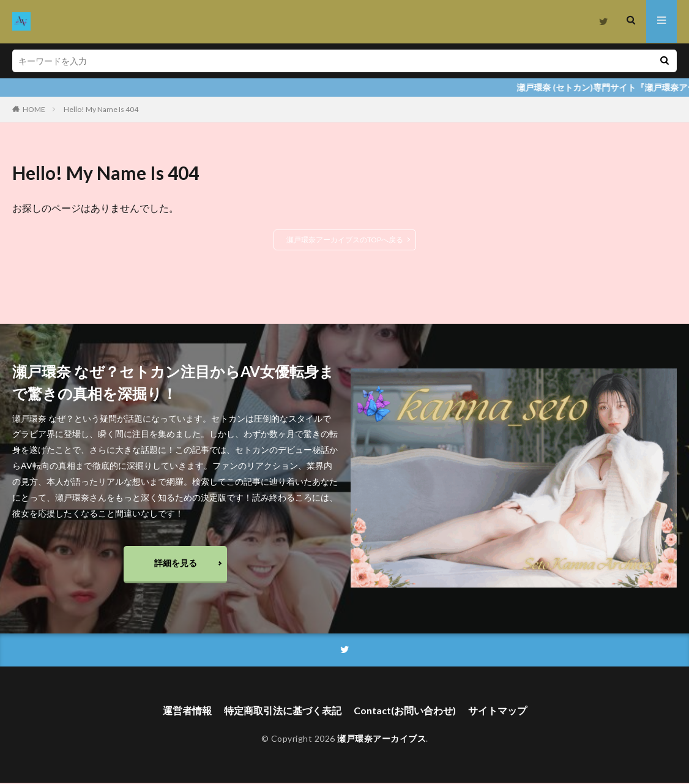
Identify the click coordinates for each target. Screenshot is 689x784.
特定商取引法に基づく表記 (283, 711)
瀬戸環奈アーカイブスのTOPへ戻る (345, 240)
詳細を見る (176, 563)
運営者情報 (187, 711)
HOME (34, 109)
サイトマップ (497, 711)
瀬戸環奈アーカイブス (382, 740)
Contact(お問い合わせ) (405, 711)
